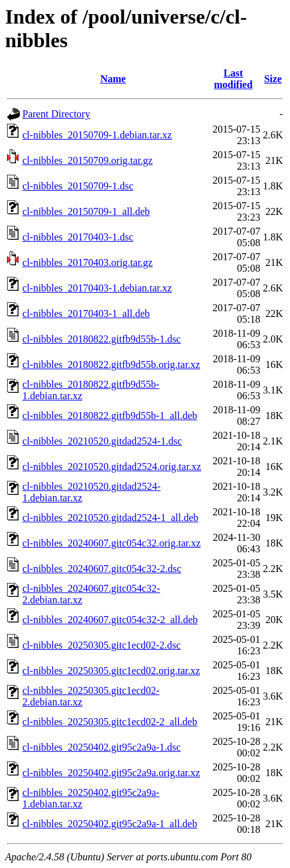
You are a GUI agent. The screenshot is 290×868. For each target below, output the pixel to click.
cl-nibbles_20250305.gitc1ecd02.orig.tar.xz (111, 671)
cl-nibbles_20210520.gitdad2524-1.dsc (102, 441)
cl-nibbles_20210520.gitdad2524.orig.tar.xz (112, 467)
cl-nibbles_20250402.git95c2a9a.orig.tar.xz (111, 773)
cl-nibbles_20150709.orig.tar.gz (88, 160)
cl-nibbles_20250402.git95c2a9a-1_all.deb (110, 824)
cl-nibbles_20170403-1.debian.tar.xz (97, 288)
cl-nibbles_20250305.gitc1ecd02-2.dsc (102, 645)
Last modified (233, 79)
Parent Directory (56, 114)
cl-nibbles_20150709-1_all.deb (86, 211)
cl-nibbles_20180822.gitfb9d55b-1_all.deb (110, 416)
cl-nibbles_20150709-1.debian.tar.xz (97, 135)
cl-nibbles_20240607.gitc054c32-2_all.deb (110, 620)
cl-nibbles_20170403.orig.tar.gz (88, 262)
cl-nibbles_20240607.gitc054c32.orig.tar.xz (111, 543)
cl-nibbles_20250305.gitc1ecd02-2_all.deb (110, 722)
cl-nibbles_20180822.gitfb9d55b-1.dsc (102, 339)
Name (113, 79)
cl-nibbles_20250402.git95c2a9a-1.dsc (102, 747)
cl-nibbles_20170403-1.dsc (78, 237)
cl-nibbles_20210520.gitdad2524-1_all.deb (111, 518)
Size (273, 79)
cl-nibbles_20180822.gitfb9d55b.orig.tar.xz (111, 364)
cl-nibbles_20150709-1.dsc (78, 186)
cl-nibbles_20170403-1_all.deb (86, 313)
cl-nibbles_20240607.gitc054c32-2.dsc (102, 569)
